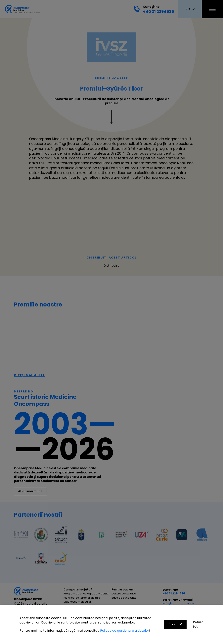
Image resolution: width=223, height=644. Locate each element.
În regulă (175, 624)
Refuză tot (198, 624)
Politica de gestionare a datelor (125, 631)
